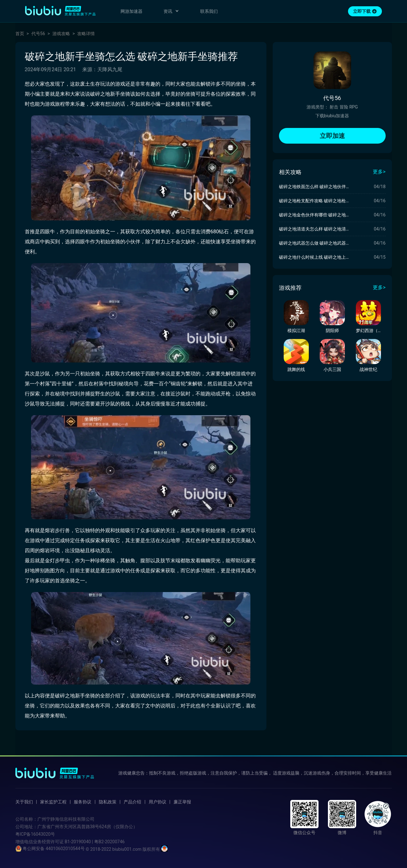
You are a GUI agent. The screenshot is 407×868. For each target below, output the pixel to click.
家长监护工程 (53, 802)
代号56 (38, 34)
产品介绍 (132, 802)
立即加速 (332, 136)
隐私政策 (108, 802)
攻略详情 (86, 34)
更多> (379, 172)
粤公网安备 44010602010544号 (50, 849)
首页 (20, 34)
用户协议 (158, 802)
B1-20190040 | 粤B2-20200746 (95, 842)
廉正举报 (182, 802)
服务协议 (83, 802)
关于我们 (24, 802)
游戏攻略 (61, 34)
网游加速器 (131, 11)
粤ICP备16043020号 (35, 834)
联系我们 (209, 11)
